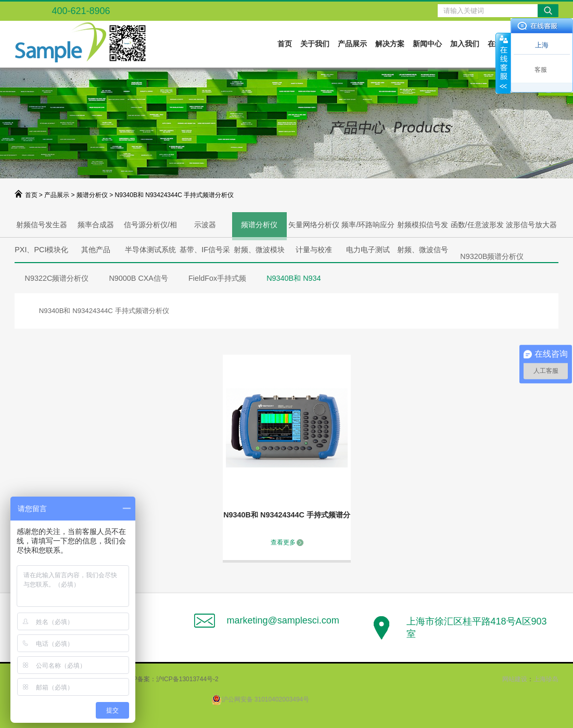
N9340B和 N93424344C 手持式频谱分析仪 (287, 517)
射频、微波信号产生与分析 (423, 254)
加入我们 (465, 44)
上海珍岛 (546, 679)
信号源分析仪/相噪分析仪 (150, 229)
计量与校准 (314, 250)
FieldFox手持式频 (217, 278)
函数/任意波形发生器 (477, 229)
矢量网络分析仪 (314, 225)
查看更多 (283, 542)
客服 (541, 70)
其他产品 (96, 250)
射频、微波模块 (259, 250)
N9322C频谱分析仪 (57, 278)
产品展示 (352, 44)
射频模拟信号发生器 (423, 229)
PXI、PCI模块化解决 (41, 254)
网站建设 (515, 679)
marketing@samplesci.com (283, 620)
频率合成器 (96, 225)
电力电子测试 (368, 250)
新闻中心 (427, 44)
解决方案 (390, 44)
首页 (285, 44)
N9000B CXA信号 (138, 278)
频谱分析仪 (92, 195)
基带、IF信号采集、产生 (205, 254)
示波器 (205, 225)
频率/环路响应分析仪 (368, 229)
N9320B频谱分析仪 (492, 256)
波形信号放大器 (531, 225)
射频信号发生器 (42, 225)
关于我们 (315, 44)
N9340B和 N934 (294, 278)
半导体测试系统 (150, 250)
